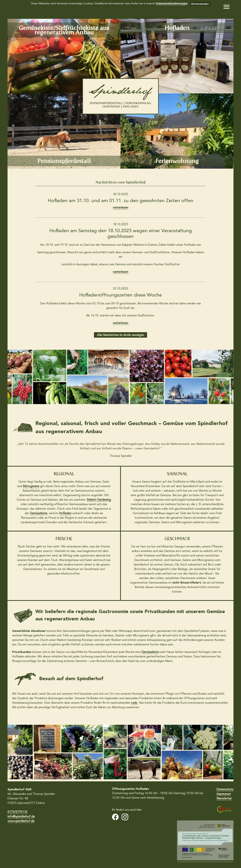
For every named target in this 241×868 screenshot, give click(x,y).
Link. (135, 703)
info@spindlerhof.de (21, 817)
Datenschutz (225, 790)
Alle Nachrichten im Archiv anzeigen (120, 335)
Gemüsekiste (39, 513)
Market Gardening (99, 500)
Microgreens (31, 486)
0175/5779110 (17, 812)
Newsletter (224, 799)
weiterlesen (120, 208)
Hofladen (65, 513)
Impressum (224, 794)
